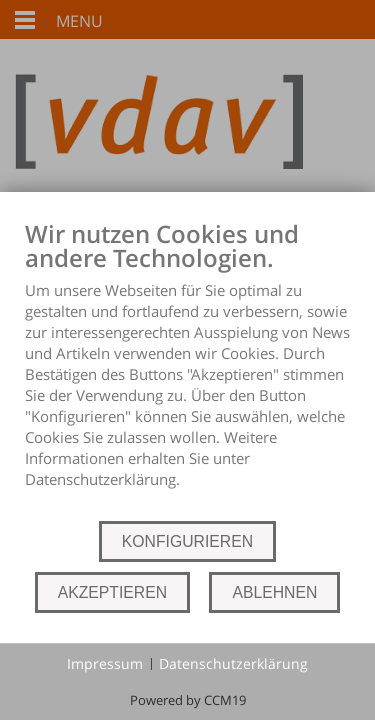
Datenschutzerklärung (233, 663)
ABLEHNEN (274, 592)
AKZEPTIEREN (112, 592)
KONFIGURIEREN (187, 541)
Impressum (105, 663)
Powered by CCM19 (188, 700)
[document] (187, 369)
